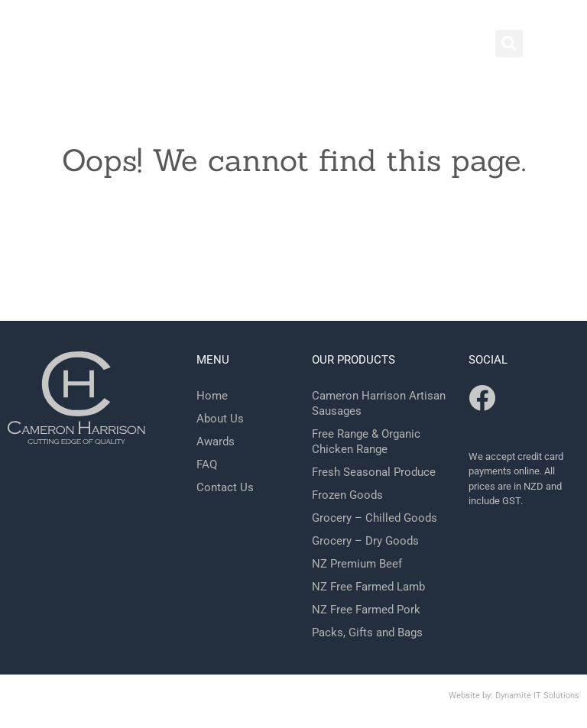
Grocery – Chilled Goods (375, 518)
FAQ (207, 464)
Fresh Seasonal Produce (374, 472)
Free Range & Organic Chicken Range (366, 442)
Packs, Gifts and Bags (367, 633)
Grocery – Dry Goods (365, 541)
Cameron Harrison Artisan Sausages (379, 403)
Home (212, 396)
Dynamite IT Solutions (537, 696)
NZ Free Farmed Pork (366, 610)
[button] (509, 44)
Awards (216, 442)
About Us (220, 419)
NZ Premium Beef (357, 564)
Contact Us (225, 487)
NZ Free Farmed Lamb (368, 587)
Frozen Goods (347, 495)
